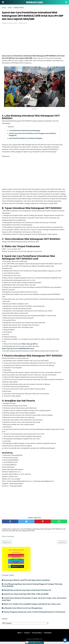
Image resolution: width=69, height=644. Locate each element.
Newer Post (7, 545)
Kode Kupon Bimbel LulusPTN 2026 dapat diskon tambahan (27, 583)
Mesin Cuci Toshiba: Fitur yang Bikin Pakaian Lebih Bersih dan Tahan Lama (32, 607)
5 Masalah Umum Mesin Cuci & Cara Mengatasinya (23, 610)
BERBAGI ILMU (35, 2)
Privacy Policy (38, 635)
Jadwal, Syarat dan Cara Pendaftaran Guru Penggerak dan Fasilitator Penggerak (32, 137)
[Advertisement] (34, 42)
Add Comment (23, 25)
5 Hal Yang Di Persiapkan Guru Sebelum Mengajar (26, 141)
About (17, 635)
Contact (26, 635)
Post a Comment (8, 539)
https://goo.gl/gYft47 (30, 346)
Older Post (62, 545)
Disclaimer (50, 635)
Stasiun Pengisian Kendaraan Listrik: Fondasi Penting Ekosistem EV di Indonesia (35, 614)
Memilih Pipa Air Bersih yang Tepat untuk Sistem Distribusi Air (28, 593)
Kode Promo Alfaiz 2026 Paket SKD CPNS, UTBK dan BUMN (26, 597)
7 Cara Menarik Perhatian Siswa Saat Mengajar (25, 133)
